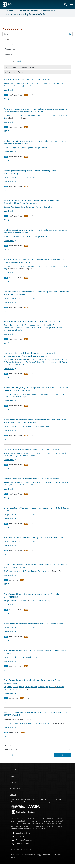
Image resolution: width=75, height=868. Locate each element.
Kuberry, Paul (9, 207)
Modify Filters (13, 54)
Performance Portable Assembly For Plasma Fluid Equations (31, 449)
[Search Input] (37, 34)
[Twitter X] (15, 849)
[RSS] (30, 849)
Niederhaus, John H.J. (22, 86)
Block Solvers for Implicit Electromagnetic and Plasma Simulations (34, 537)
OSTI (7, 99)
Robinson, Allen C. (37, 86)
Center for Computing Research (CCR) (25, 14)
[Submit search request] (70, 34)
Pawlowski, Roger (45, 360)
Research (11, 11)
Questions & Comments (25, 802)
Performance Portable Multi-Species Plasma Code (27, 79)
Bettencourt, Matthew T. (13, 83)
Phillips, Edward (50, 83)
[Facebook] (12, 849)
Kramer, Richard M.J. (11, 325)
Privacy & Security (43, 802)
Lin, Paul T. (8, 116)
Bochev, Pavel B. (21, 207)
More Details (10, 90)
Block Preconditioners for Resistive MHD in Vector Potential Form (34, 624)
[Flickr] (21, 849)
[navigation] (37, 749)
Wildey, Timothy (31, 394)
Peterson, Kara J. (34, 207)
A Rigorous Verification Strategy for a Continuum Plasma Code (32, 321)
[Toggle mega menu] (72, 4)
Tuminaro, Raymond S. (47, 426)
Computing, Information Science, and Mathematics (37, 11)
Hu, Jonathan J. (44, 116)
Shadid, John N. (29, 83)
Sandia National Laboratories (22, 818)
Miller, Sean (8, 148)
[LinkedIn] (27, 849)
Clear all (18, 61)
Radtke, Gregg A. (53, 325)
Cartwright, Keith (30, 328)
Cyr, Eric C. (39, 83)
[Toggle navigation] (4, 13)
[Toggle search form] (65, 4)
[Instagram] (24, 849)
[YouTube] (18, 849)
